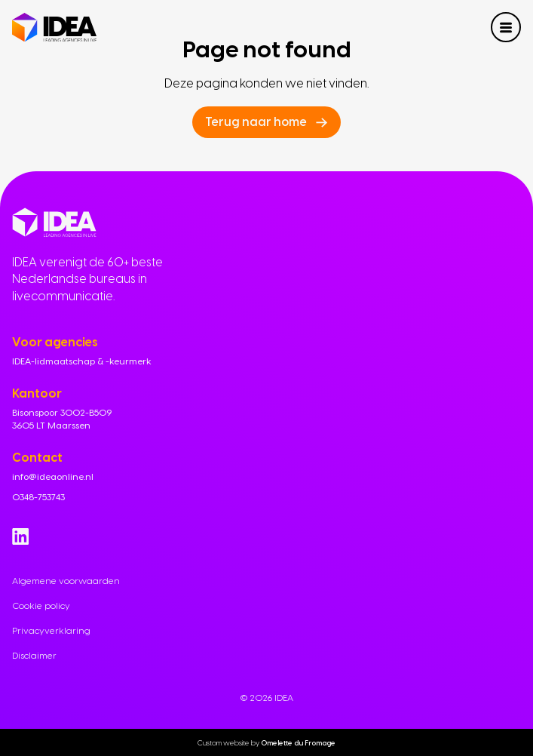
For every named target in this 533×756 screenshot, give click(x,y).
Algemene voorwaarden (66, 581)
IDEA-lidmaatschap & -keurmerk (82, 361)
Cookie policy (41, 606)
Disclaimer (34, 656)
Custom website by (266, 742)
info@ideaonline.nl (53, 477)
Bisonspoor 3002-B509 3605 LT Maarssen (62, 419)
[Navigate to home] (54, 28)
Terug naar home (256, 122)
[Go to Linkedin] (20, 536)
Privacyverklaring (51, 631)
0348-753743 (38, 497)
